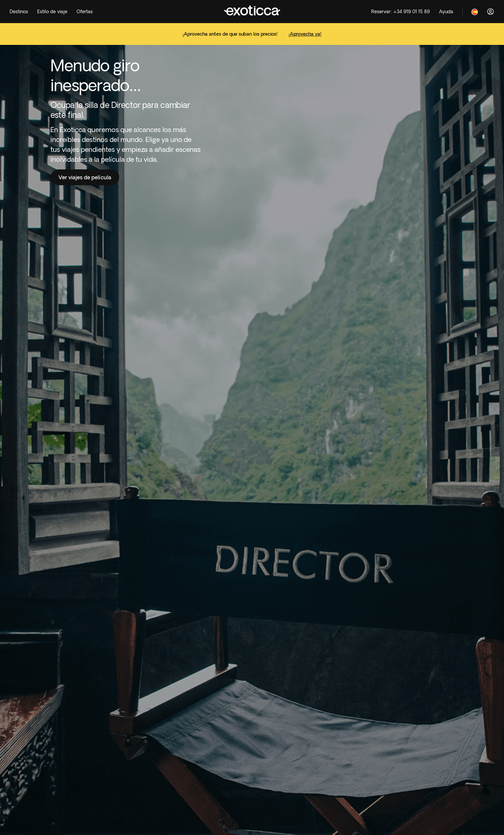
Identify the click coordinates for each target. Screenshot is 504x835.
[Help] (446, 12)
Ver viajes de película (85, 177)
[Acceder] (490, 12)
